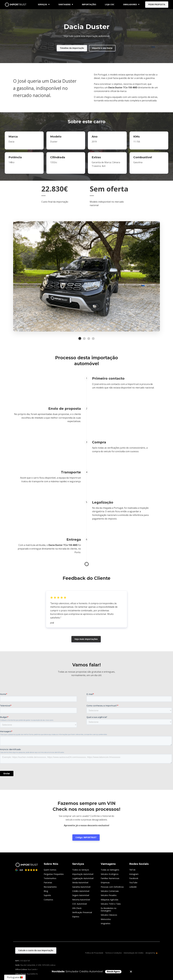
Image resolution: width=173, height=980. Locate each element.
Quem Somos (50, 870)
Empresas (105, 883)
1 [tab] (80, 338)
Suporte (47, 895)
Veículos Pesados (109, 895)
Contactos (48, 900)
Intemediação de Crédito (134, 953)
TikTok (132, 870)
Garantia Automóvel (81, 887)
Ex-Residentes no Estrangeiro (109, 909)
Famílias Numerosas (110, 878)
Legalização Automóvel (83, 878)
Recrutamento (50, 887)
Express (76, 917)
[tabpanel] (86, 276)
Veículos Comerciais (110, 891)
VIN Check (77, 908)
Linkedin (133, 887)
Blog (46, 891)
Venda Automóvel (80, 883)
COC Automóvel (80, 904)
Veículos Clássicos (109, 915)
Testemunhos (50, 878)
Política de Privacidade (94, 953)
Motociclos (106, 919)
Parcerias (48, 883)
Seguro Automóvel (81, 895)
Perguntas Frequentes (54, 874)
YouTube (133, 883)
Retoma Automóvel (81, 900)
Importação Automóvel (83, 874)
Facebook (134, 878)
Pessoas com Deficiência (112, 887)
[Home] (16, 4)
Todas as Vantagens (110, 870)
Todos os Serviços (81, 870)
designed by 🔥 (152, 953)
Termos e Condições (113, 953)
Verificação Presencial (82, 912)
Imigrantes (106, 923)
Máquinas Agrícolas (110, 900)
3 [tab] (89, 339)
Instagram (134, 874)
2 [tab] (84, 339)
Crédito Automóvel (81, 891)
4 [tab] (93, 339)
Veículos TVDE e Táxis (111, 904)
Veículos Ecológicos (110, 874)
